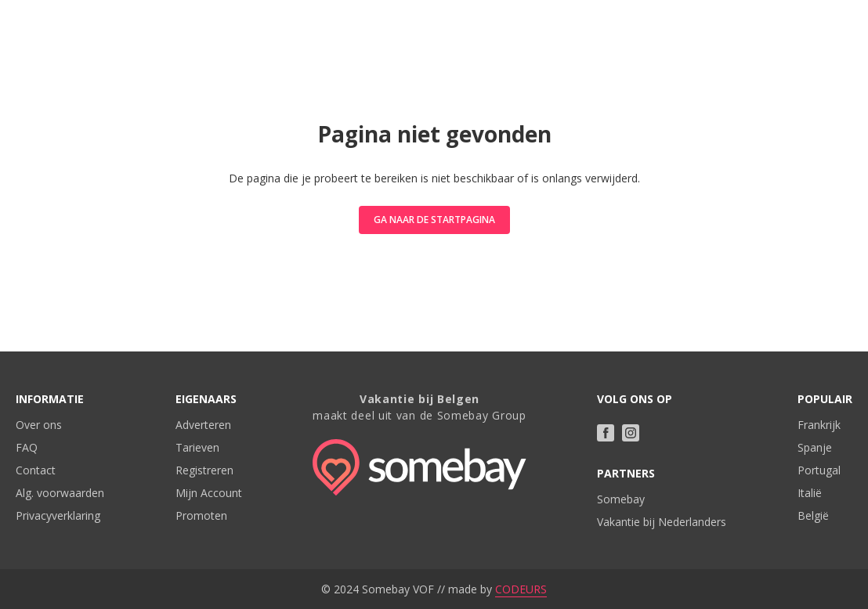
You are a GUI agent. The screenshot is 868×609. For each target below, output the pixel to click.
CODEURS (521, 589)
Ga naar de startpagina (434, 220)
